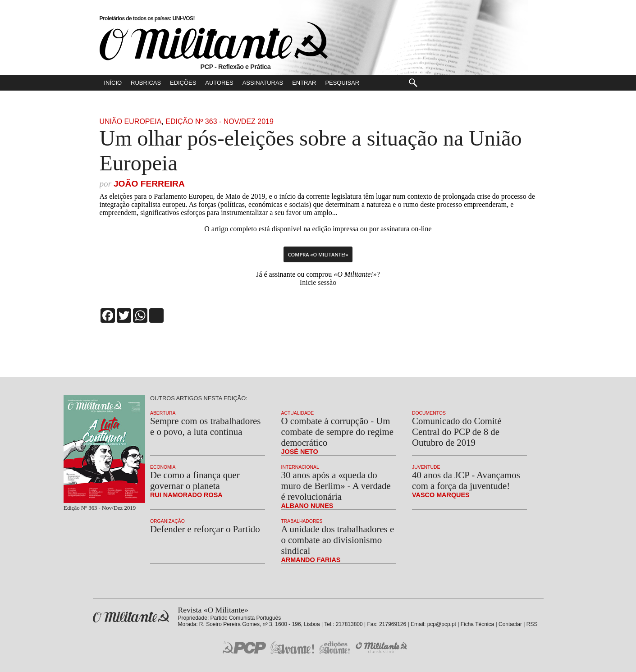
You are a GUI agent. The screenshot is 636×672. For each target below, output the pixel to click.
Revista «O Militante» (131, 616)
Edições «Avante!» (335, 647)
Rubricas (146, 83)
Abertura (163, 413)
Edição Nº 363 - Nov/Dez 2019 (220, 121)
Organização (167, 521)
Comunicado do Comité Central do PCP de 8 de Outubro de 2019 (457, 432)
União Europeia (131, 121)
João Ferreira (149, 184)
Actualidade (298, 413)
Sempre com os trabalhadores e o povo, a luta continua (205, 426)
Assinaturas (263, 83)
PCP (244, 647)
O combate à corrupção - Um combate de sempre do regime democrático (337, 432)
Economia (163, 467)
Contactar (510, 624)
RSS (532, 624)
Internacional (300, 467)
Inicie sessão (318, 282)
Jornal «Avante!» (292, 647)
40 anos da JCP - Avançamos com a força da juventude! (466, 480)
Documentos (429, 413)
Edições (183, 83)
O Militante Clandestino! (382, 647)
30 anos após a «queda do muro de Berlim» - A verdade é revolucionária (336, 486)
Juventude (426, 467)
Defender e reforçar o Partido (205, 529)
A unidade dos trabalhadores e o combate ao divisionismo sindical (338, 540)
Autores (219, 83)
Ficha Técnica (477, 624)
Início (113, 83)
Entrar (304, 83)
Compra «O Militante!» (318, 254)
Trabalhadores (302, 521)
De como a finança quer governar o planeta (195, 480)
